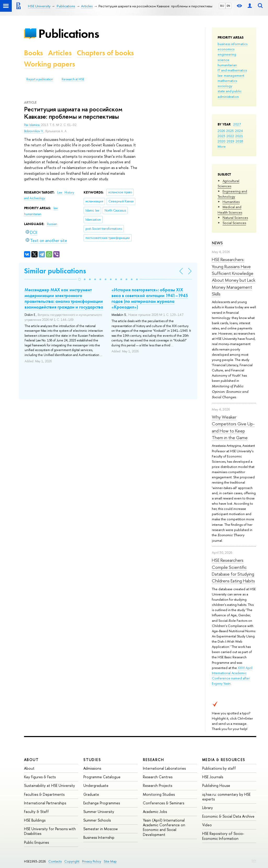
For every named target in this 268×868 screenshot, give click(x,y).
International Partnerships (45, 803)
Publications (69, 34)
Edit (254, 860)
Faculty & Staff (36, 812)
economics (226, 49)
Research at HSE (73, 79)
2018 (239, 141)
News (217, 243)
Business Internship (99, 837)
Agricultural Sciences (228, 183)
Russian (52, 224)
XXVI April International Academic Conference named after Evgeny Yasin (232, 676)
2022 (230, 136)
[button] (79, 279)
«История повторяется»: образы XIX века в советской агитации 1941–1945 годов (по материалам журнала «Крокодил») (150, 298)
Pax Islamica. (33, 125)
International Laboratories (164, 768)
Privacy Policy (92, 861)
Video (207, 825)
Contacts (55, 861)
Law (60, 192)
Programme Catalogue (102, 777)
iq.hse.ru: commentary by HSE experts (226, 797)
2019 (231, 141)
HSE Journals (213, 777)
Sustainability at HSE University (49, 785)
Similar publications (55, 271)
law (220, 75)
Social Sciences (234, 223)
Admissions (92, 768)
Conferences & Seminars (164, 803)
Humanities (231, 202)
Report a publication (40, 79)
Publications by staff (219, 768)
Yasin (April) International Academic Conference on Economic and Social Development (164, 827)
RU (222, 6)
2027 (237, 124)
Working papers (49, 64)
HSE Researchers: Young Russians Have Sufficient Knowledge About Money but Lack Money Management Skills (234, 277)
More (222, 146)
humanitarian (227, 65)
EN (228, 6)
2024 (239, 131)
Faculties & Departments (44, 794)
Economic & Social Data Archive (228, 816)
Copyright (72, 861)
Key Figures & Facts (40, 777)
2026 (221, 131)
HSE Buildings (35, 820)
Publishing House (216, 785)
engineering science (227, 57)
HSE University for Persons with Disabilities (50, 831)
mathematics (227, 81)
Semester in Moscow (101, 829)
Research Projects (158, 785)
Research (154, 760)
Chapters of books (105, 53)
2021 (239, 136)
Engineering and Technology (232, 194)
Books (33, 53)
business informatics (232, 44)
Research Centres (158, 777)
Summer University (99, 812)
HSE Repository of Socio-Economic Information (223, 836)
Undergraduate (96, 785)
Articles (60, 53)
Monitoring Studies (159, 794)
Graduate (91, 794)
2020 (222, 141)
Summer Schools (97, 820)
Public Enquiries (36, 842)
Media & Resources (224, 760)
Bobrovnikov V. (34, 131)
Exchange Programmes (102, 803)
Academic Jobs (155, 812)
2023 (221, 136)
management (234, 75)
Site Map (110, 861)
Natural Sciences (235, 218)
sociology (225, 86)
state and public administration (230, 94)
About (31, 760)
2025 (230, 131)
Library (208, 808)
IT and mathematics (232, 70)
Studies (92, 760)
